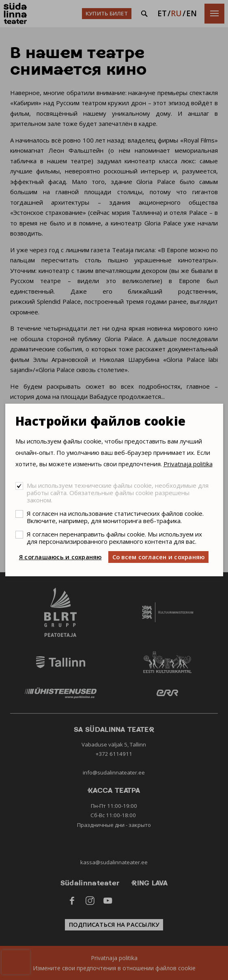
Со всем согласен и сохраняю (159, 557)
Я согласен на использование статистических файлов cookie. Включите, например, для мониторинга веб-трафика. (115, 517)
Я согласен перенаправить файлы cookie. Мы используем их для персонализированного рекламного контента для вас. (114, 538)
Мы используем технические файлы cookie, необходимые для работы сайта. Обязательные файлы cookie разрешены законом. (118, 493)
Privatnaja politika (188, 464)
